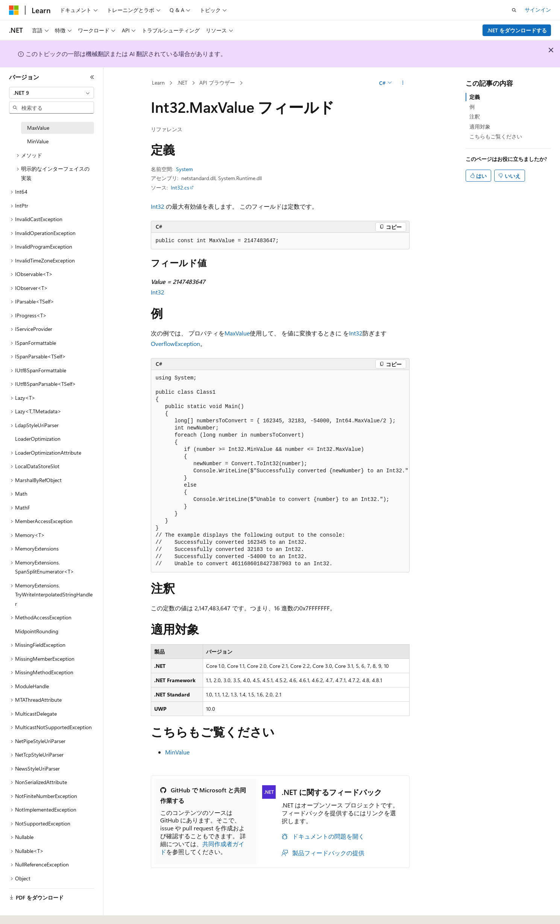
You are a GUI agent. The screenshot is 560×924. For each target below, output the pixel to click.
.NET (182, 83)
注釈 (475, 116)
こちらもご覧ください (496, 136)
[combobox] (52, 93)
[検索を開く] (514, 10)
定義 (475, 97)
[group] (280, 471)
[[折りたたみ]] (92, 77)
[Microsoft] (14, 10)
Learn (158, 83)
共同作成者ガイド (202, 848)
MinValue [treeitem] (38, 141)
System (184, 169)
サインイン (538, 10)
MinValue (177, 752)
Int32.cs (180, 187)
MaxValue (237, 333)
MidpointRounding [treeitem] (37, 631)
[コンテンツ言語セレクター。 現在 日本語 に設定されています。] (24, 910)
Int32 (158, 206)
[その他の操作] (403, 83)
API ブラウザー (217, 83)
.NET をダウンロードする (517, 30)
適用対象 (480, 127)
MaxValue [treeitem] (38, 128)
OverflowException (175, 344)
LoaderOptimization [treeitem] (38, 439)
